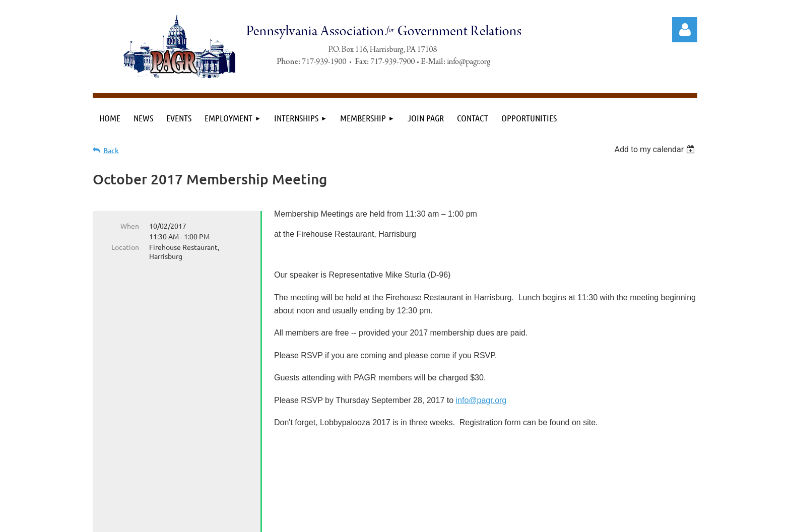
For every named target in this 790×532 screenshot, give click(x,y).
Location (125, 247)
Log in (685, 30)
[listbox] (656, 149)
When (130, 226)
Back (111, 150)
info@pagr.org (481, 400)
